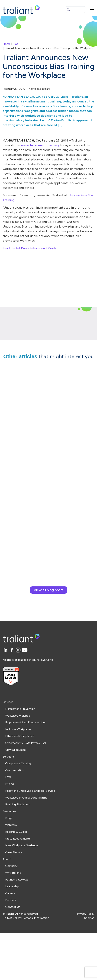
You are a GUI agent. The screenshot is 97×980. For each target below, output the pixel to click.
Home (7, 44)
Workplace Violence (18, 716)
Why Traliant (13, 873)
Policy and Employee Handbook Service (30, 791)
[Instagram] (19, 650)
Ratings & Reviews (17, 880)
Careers (10, 893)
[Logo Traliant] (21, 9)
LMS (8, 777)
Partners (11, 900)
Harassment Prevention (20, 709)
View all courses (15, 750)
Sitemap (89, 918)
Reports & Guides (16, 832)
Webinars (11, 825)
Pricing (9, 784)
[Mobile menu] (92, 10)
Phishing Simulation (17, 804)
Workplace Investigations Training (26, 798)
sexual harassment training (40, 145)
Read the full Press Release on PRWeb (29, 248)
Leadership (12, 886)
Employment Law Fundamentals (25, 722)
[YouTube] (24, 650)
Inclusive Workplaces (18, 729)
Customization (15, 770)
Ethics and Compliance (20, 736)
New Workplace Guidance (22, 845)
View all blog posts (49, 590)
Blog (16, 44)
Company (11, 866)
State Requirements (18, 839)
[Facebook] (12, 650)
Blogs (9, 818)
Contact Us (13, 907)
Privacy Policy (86, 914)
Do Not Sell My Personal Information (26, 918)
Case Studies (14, 852)
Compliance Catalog (18, 763)
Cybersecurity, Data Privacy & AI (26, 743)
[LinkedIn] (6, 650)
